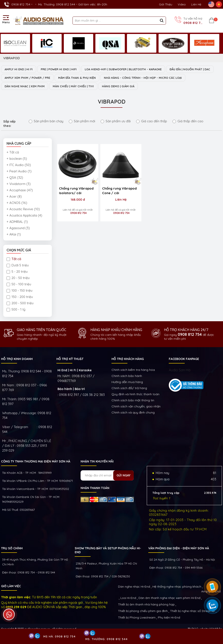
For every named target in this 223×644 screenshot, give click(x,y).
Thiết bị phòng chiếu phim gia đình (143, 611)
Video (182, 4)
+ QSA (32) (15, 177)
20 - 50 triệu (18, 278)
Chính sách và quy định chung (133, 412)
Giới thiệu (166, 4)
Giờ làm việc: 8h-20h (93, 4)
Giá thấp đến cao (188, 121)
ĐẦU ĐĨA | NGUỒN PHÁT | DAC (190, 69)
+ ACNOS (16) (17, 203)
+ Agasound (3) (18, 228)
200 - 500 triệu (20, 303)
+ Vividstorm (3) (19, 184)
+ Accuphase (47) (20, 190)
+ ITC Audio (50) (19, 165)
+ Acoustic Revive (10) (23, 209)
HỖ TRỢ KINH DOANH (17, 359)
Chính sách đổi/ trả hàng (129, 388)
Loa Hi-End (128, 598)
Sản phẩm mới (82, 121)
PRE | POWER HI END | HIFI (59, 69)
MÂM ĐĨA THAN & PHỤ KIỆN (77, 78)
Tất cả (14, 259)
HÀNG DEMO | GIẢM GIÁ (118, 86)
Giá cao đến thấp (152, 121)
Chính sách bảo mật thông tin (133, 400)
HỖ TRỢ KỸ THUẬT (70, 359)
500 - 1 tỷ (16, 309)
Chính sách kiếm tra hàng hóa (133, 370)
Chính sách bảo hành (127, 376)
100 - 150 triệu (19, 290)
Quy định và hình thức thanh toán (135, 394)
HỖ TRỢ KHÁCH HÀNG (128, 359)
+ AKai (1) (14, 234)
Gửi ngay (123, 475)
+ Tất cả (13, 152)
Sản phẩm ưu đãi (116, 121)
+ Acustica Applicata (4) (24, 215)
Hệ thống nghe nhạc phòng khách (177, 587)
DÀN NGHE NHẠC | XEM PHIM (25, 86)
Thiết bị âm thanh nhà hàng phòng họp (146, 604)
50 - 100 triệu (19, 284)
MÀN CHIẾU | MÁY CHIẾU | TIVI (73, 86)
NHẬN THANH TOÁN (95, 488)
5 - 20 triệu (17, 272)
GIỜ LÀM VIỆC (11, 586)
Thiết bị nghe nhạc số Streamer (193, 611)
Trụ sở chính (12, 548)
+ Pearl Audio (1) (19, 171)
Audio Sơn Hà (180, 370)
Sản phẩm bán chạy (46, 121)
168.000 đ (77, 197)
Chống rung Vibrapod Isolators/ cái (76, 188)
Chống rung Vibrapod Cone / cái (117, 188)
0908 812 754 (21, 4)
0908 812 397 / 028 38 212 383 (82, 395)
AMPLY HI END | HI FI (19, 69)
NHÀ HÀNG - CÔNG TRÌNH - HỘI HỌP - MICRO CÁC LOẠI (143, 78)
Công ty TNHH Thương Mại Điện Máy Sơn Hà (36, 461)
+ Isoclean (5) (17, 159)
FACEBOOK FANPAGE (184, 359)
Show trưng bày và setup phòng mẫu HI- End (108, 550)
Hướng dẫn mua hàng (127, 382)
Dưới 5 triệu (18, 265)
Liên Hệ (196, 4)
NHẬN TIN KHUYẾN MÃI (97, 461)
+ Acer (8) (14, 196)
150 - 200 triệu (20, 297)
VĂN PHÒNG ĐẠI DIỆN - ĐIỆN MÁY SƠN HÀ (179, 548)
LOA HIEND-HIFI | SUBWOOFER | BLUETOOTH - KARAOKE (123, 69)
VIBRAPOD (12, 58)
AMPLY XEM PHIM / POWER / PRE (27, 78)
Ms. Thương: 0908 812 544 (57, 4)
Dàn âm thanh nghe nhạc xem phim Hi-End (169, 598)
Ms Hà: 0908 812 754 (59, 636)
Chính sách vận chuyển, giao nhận (136, 406)
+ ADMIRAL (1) (17, 222)
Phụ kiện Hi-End (169, 617)
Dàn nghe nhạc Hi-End (134, 587)
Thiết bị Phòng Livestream (137, 617)
